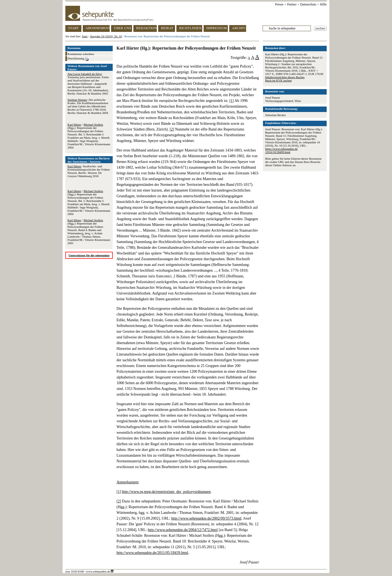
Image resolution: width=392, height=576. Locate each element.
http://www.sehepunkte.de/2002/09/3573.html (206, 518)
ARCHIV (239, 28)
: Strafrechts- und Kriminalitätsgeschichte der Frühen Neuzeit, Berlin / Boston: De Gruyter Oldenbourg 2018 (89, 171)
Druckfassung (78, 59)
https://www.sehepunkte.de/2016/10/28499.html (281, 150)
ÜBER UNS (122, 28)
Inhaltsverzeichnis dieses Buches (285, 77)
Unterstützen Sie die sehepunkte (89, 255)
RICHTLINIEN (190, 28)
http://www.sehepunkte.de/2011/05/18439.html (152, 553)
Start (85, 36)
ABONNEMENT (98, 28)
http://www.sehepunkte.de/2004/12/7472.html (183, 530)
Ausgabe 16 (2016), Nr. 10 (106, 36)
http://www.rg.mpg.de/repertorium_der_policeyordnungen (166, 492)
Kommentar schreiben (81, 54)
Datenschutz (308, 4)
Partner (292, 4)
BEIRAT (167, 28)
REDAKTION (146, 28)
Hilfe (323, 4)
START (73, 28)
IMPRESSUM (217, 28)
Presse (279, 4)
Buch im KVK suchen (278, 80)
